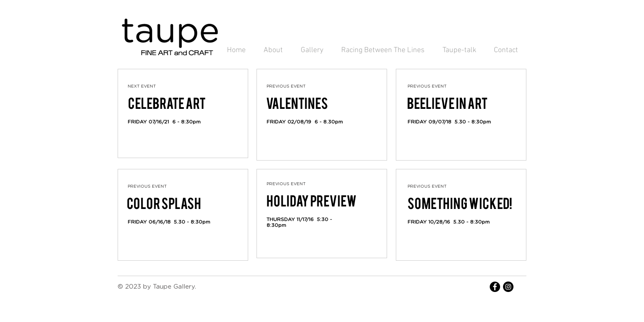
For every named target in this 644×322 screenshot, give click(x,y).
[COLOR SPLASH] (164, 204)
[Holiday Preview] (312, 201)
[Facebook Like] (144, 135)
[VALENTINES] (297, 104)
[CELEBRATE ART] (167, 104)
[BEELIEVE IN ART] (447, 104)
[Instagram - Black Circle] (508, 287)
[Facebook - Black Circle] (495, 287)
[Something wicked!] (460, 204)
